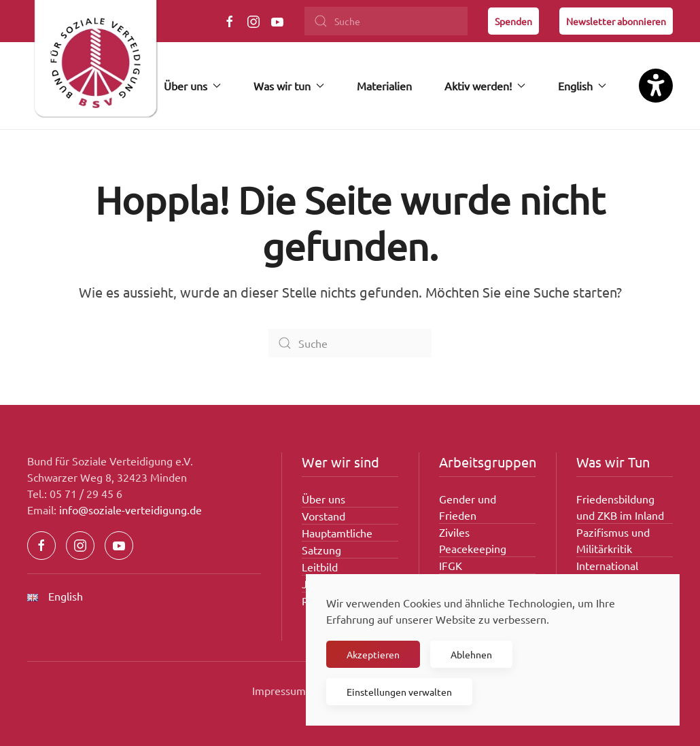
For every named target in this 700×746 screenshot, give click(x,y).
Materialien (384, 86)
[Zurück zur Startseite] (95, 65)
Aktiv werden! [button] (485, 86)
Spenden (513, 21)
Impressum (279, 690)
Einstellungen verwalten (399, 692)
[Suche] (386, 21)
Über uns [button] (192, 86)
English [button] (582, 86)
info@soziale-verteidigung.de (130, 510)
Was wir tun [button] (289, 86)
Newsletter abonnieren (616, 21)
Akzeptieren (373, 654)
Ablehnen (471, 654)
